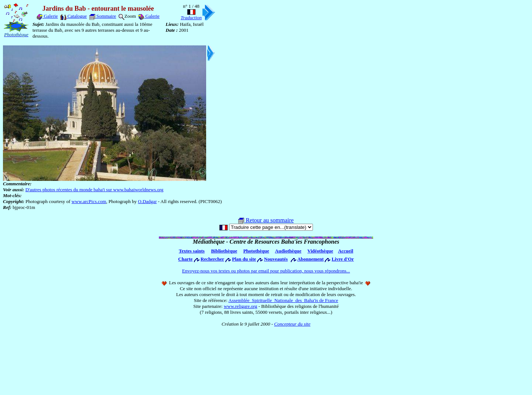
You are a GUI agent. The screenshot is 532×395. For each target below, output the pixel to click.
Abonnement (311, 259)
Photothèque (256, 251)
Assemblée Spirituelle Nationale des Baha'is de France (283, 300)
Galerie (47, 16)
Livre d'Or (343, 259)
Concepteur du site (292, 324)
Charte (185, 259)
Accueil (346, 251)
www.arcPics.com (89, 201)
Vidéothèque (320, 251)
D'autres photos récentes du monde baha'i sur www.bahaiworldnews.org (95, 190)
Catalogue (74, 16)
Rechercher (212, 259)
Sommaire (103, 16)
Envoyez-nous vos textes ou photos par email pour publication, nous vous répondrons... (266, 271)
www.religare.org (241, 306)
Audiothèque (288, 251)
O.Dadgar (147, 201)
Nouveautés (276, 259)
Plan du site (244, 259)
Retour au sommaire (266, 220)
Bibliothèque (224, 251)
